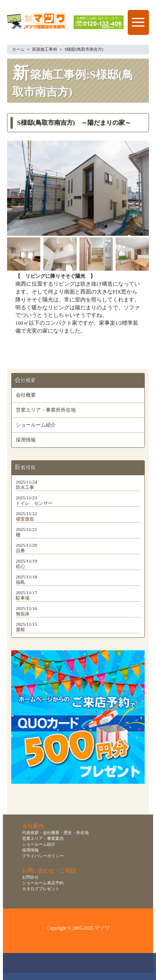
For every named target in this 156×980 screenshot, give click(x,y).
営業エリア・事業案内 (43, 838)
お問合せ (30, 877)
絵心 (20, 566)
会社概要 (26, 395)
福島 (20, 582)
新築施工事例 (45, 49)
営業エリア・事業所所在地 (46, 410)
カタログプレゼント (41, 889)
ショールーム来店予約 (43, 883)
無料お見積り (81, 966)
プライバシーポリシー (43, 856)
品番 (20, 550)
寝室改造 (25, 519)
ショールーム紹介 (36, 425)
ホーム (18, 49)
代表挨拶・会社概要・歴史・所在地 (55, 833)
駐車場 (23, 598)
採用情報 (26, 440)
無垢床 (23, 614)
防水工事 (25, 487)
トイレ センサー (34, 503)
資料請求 (112, 966)
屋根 (20, 629)
